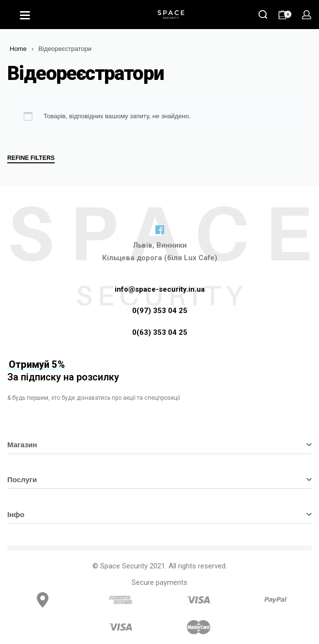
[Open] (25, 15)
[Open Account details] (307, 15)
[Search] (263, 15)
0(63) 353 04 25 (160, 332)
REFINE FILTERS (31, 158)
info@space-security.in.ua (160, 289)
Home (18, 49)
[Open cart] (285, 15)
